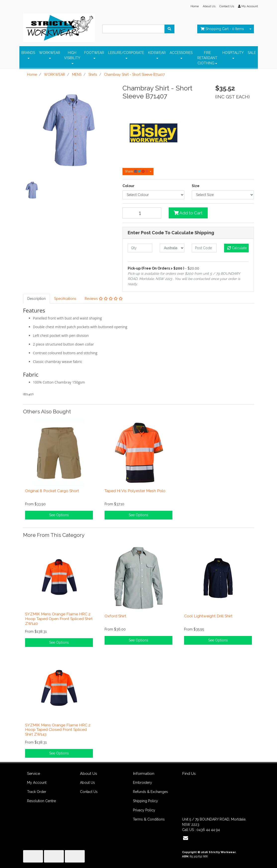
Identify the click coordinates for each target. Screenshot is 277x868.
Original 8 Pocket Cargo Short (52, 491)
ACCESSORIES (181, 53)
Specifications (65, 299)
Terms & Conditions (149, 819)
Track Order (37, 792)
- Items (222, 29)
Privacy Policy (144, 810)
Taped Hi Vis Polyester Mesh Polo (135, 491)
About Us (209, 6)
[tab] (37, 299)
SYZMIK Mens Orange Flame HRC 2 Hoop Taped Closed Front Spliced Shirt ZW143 (58, 730)
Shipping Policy (145, 801)
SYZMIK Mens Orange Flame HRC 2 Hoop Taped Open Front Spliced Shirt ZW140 (59, 619)
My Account (37, 783)
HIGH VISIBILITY (72, 55)
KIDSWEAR (157, 53)
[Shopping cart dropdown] (250, 29)
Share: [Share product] (137, 171)
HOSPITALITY (233, 53)
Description (37, 299)
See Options (59, 515)
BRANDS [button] (28, 53)
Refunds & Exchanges (150, 792)
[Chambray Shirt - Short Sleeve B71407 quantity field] (142, 213)
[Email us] (186, 838)
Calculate (237, 248)
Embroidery (142, 783)
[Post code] (204, 248)
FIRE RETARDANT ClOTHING (207, 58)
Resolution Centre (41, 801)
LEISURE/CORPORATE (126, 53)
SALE (252, 53)
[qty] (140, 248)
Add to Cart (188, 213)
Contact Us (227, 6)
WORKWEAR (50, 53)
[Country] (172, 248)
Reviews (104, 299)
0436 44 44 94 (208, 830)
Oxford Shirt (115, 616)
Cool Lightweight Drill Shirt (208, 616)
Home (195, 6)
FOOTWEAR (94, 53)
